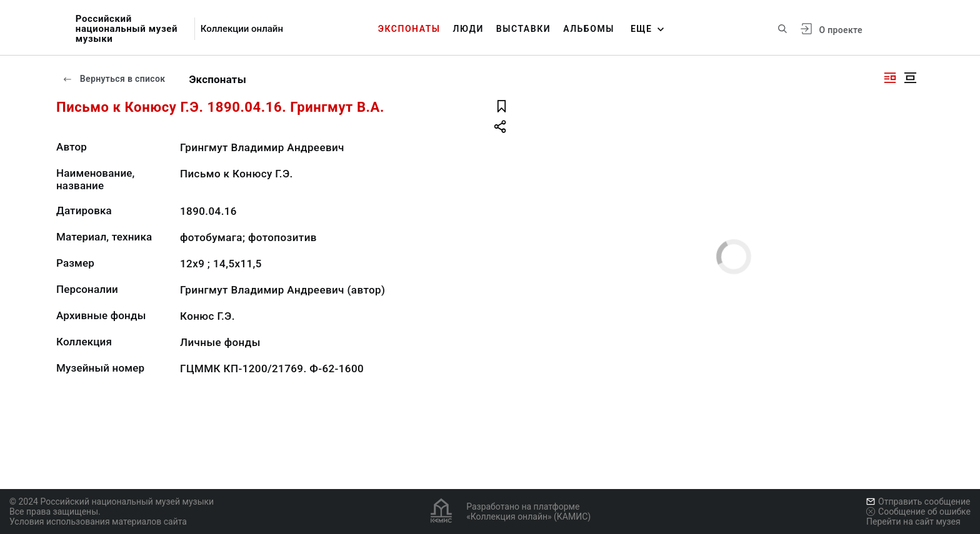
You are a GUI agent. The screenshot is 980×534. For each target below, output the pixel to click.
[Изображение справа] (890, 78)
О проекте (840, 30)
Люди (468, 29)
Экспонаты (409, 29)
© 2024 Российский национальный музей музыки (112, 502)
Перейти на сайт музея (913, 522)
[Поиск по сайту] (782, 29)
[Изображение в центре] (910, 78)
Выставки (523, 29)
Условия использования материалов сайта (98, 522)
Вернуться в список (114, 79)
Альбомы (589, 29)
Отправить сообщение (918, 502)
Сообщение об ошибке (918, 512)
